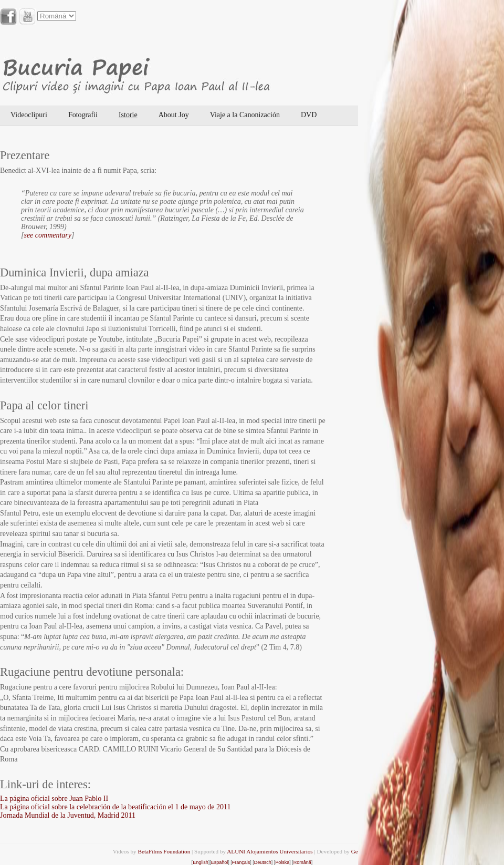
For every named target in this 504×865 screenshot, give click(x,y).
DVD (309, 115)
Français (241, 862)
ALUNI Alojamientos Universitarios (270, 851)
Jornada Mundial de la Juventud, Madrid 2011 (68, 815)
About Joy (174, 115)
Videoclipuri (29, 115)
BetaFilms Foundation (164, 851)
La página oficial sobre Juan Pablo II (54, 799)
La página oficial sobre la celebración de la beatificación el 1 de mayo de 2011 (115, 807)
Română (302, 862)
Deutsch (263, 862)
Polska (282, 862)
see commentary (48, 235)
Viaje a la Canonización (245, 115)
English (201, 862)
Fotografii (83, 115)
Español (220, 862)
